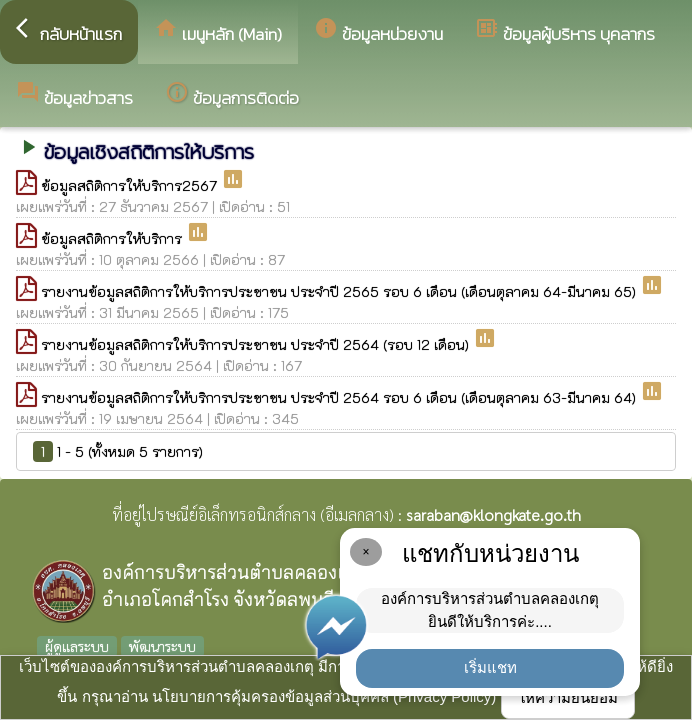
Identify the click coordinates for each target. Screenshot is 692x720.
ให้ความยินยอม (568, 697)
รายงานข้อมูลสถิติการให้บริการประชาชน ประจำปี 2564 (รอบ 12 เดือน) (257, 344)
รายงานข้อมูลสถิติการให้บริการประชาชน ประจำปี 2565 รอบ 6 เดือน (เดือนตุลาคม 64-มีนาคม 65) (340, 291)
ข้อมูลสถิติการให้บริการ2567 (131, 185)
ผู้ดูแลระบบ (77, 646)
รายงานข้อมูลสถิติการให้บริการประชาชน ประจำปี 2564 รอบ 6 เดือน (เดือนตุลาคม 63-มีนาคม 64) (340, 397)
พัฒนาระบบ (162, 646)
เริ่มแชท (490, 667)
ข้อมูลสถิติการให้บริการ (113, 238)
